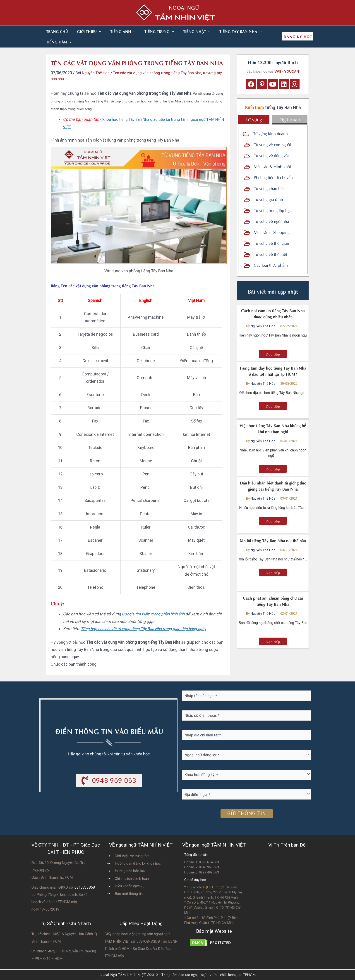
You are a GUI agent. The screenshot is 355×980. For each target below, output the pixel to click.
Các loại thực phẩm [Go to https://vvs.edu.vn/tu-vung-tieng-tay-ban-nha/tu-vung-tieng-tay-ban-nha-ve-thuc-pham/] (271, 254)
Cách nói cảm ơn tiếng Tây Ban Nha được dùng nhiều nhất (273, 303)
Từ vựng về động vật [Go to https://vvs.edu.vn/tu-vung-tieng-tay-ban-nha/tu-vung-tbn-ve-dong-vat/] (271, 144)
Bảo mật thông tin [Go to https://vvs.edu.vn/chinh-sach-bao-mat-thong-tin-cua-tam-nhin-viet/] (129, 883)
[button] (94, 31)
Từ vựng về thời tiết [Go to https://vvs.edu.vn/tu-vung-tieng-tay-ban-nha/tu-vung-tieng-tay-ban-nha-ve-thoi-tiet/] (270, 243)
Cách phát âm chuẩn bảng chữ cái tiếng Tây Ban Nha (273, 590)
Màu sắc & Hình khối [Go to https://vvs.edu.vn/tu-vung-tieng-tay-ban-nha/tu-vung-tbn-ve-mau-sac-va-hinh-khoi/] (272, 155)
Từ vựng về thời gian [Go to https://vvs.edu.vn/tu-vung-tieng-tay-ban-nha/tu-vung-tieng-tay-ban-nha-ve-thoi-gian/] (271, 232)
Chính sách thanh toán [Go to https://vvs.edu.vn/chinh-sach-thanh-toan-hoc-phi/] (132, 868)
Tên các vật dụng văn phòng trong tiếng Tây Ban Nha (162, 62)
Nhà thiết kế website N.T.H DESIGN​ (190, 974)
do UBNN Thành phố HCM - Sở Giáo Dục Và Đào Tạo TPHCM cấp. (141, 938)
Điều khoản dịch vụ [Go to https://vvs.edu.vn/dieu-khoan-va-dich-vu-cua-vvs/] (130, 875)
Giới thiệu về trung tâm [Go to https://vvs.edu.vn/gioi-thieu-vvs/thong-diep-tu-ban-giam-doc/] (132, 845)
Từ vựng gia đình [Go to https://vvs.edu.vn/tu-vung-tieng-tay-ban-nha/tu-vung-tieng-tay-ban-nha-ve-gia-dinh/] (268, 188)
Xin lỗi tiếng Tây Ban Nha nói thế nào (273, 530)
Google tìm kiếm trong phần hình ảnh (155, 603)
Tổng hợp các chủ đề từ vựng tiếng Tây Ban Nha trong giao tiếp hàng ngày (147, 618)
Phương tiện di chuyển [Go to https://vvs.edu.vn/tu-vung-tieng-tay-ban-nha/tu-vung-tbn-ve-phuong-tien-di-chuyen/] (273, 166)
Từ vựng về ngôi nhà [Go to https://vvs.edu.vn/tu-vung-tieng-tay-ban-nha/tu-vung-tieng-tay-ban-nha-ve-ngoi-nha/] (271, 210)
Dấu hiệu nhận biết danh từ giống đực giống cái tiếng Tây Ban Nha (273, 475)
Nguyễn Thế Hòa (263, 316)
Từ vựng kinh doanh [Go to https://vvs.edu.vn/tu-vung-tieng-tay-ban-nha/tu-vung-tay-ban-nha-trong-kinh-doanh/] (270, 122)
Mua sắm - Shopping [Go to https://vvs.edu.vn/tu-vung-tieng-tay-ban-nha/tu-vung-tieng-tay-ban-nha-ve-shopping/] (272, 221)
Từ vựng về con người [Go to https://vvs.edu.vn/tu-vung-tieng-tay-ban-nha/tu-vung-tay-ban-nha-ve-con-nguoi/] (272, 134)
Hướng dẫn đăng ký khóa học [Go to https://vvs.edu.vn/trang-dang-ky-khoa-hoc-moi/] (138, 853)
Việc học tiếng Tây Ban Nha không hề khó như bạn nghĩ (273, 418)
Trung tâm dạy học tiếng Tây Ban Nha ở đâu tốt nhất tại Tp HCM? (273, 360)
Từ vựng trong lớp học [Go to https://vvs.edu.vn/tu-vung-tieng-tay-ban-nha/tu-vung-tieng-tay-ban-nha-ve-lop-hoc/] (273, 199)
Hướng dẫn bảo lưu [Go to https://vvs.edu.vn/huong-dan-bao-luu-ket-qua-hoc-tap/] (130, 860)
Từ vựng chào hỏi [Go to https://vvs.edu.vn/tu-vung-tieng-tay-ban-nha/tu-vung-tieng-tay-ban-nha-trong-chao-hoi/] (269, 177)
